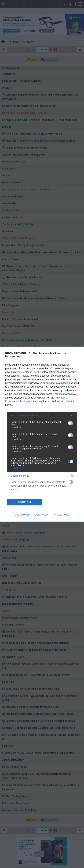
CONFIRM (25, 502)
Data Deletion (22, 515)
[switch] (71, 423)
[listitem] (42, 416)
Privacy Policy (62, 515)
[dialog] (42, 434)
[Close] (77, 354)
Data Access (42, 515)
